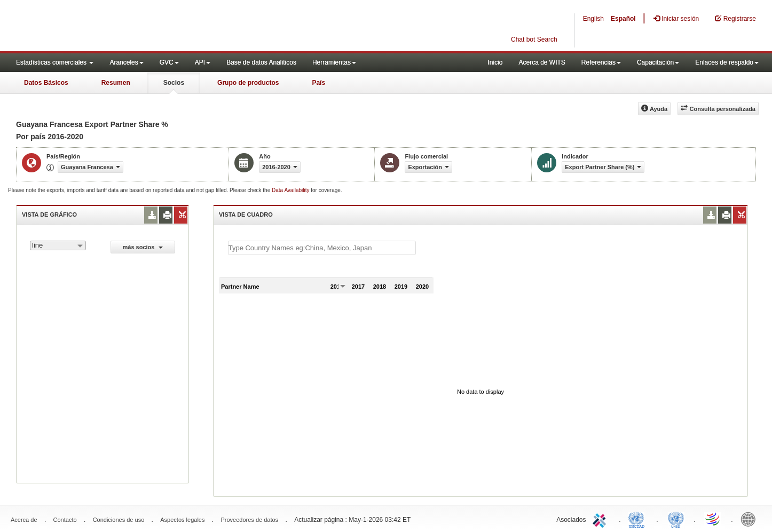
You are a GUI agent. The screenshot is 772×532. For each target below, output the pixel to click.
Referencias (601, 62)
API (203, 62)
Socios (174, 83)
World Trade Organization (713, 519)
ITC (601, 519)
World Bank (751, 519)
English (593, 19)
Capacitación (658, 62)
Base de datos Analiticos (261, 62)
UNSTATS (676, 519)
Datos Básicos (46, 83)
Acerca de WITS (542, 62)
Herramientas (334, 62)
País (318, 83)
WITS (107, 27)
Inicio (495, 62)
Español (623, 19)
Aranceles (126, 62)
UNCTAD (639, 519)
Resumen (116, 83)
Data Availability (291, 190)
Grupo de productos (248, 83)
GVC (169, 62)
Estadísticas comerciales (55, 62)
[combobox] (58, 245)
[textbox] (322, 248)
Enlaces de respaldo (727, 62)
